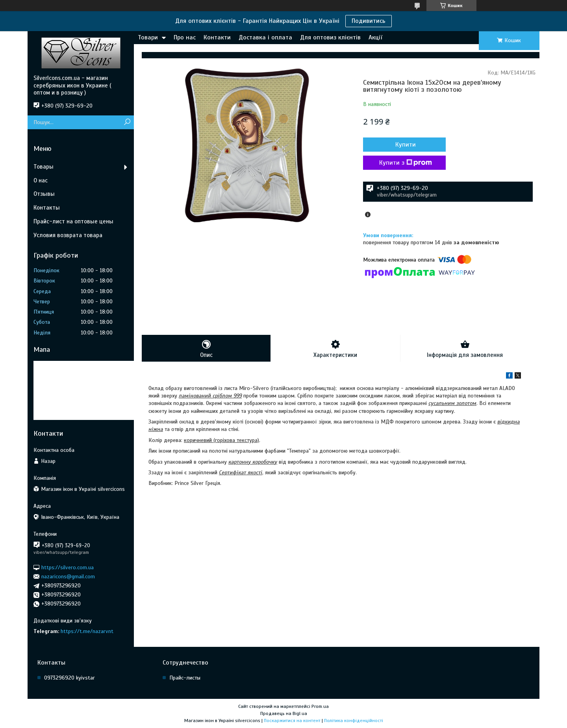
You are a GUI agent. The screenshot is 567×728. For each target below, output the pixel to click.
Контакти (217, 37)
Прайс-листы (185, 678)
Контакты (47, 208)
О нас (41, 180)
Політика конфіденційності (354, 721)
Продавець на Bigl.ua (284, 713)
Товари (148, 37)
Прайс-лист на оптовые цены (73, 221)
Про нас (185, 37)
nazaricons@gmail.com (68, 577)
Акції (375, 37)
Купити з (406, 163)
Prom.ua (320, 706)
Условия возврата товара (68, 235)
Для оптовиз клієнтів (330, 37)
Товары (44, 167)
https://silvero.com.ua (68, 567)
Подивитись (369, 21)
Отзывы (44, 194)
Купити (406, 145)
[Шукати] (127, 122)
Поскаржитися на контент (292, 721)
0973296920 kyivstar (69, 678)
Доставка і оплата (265, 37)
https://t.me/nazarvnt (87, 631)
